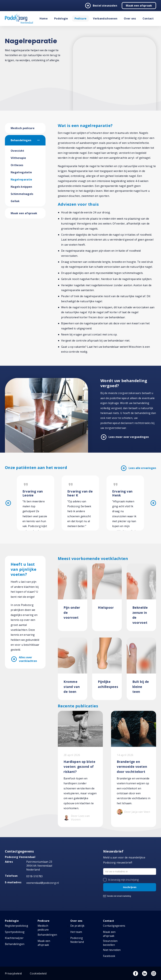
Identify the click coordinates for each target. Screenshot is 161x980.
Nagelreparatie (21, 180)
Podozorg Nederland (77, 940)
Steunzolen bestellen (110, 943)
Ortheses (17, 165)
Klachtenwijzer (14, 938)
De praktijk (77, 926)
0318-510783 (34, 876)
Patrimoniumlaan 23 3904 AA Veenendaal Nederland (39, 866)
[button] (41, 140)
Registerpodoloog (17, 926)
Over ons (130, 18)
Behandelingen (21, 140)
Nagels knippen (21, 187)
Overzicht (17, 151)
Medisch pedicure (23, 128)
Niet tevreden (112, 950)
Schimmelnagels (22, 194)
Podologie (61, 18)
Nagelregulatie (21, 172)
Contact (148, 18)
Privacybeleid (13, 973)
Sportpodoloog (15, 932)
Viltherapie (18, 158)
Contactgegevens (114, 926)
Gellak (15, 201)
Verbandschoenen (105, 18)
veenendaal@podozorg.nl (43, 883)
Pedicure (81, 18)
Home (44, 18)
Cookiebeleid (38, 973)
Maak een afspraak (139, 6)
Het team (76, 932)
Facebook (109, 956)
